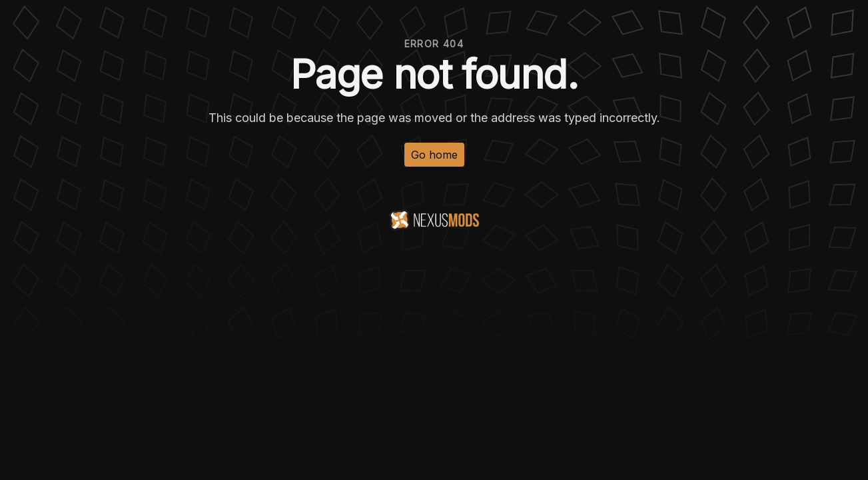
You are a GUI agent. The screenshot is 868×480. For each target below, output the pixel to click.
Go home (434, 155)
